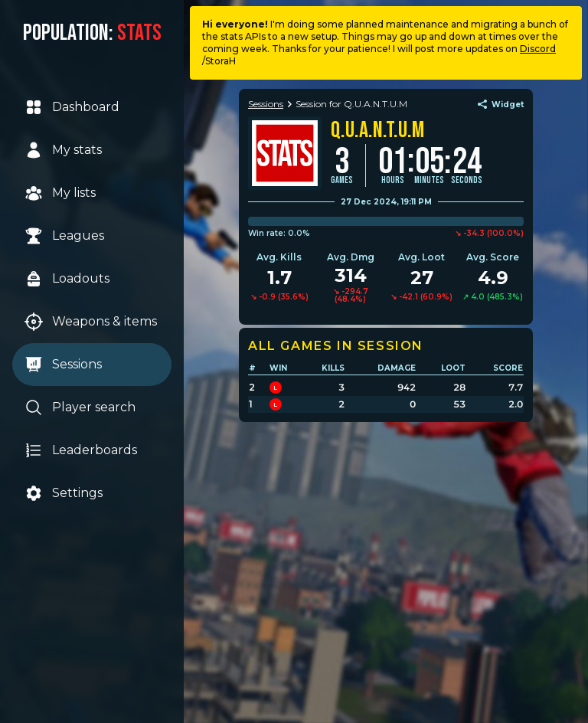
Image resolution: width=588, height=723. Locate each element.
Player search (80, 407)
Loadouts (67, 279)
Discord (538, 49)
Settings (64, 493)
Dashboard (72, 107)
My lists (60, 193)
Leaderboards (81, 450)
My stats (63, 150)
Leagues (64, 236)
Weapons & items (91, 322)
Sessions (63, 365)
